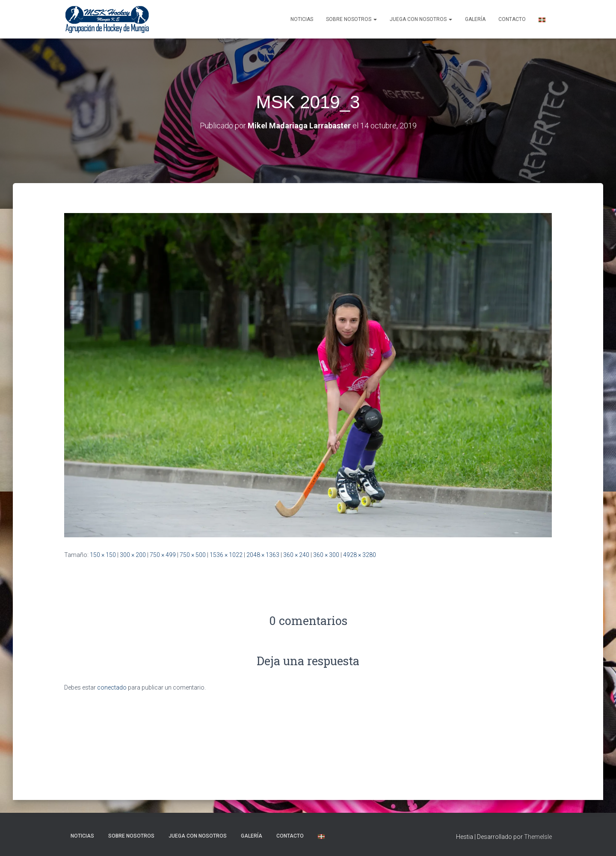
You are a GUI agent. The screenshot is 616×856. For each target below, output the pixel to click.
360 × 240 (296, 555)
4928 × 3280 (360, 555)
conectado (112, 687)
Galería (475, 19)
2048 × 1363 (263, 555)
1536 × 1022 (226, 555)
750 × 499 (163, 555)
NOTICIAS (302, 19)
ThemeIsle (538, 837)
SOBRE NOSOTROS (351, 19)
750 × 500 (193, 555)
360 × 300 (326, 555)
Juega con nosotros (421, 19)
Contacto (512, 19)
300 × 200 (133, 555)
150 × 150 (103, 555)
